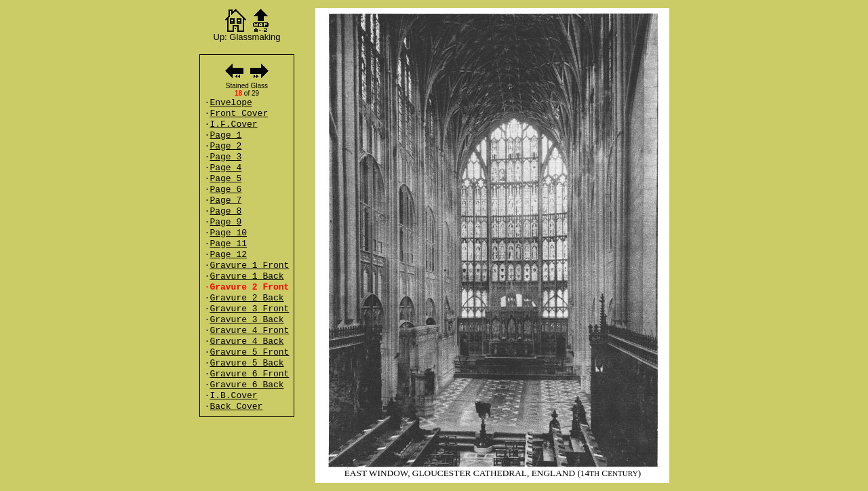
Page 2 (225, 146)
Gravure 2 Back (246, 298)
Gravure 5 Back (246, 363)
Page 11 (228, 244)
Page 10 (228, 233)
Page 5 (225, 179)
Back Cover (236, 407)
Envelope (231, 103)
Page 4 (225, 168)
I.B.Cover (233, 396)
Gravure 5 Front (249, 352)
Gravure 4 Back (246, 341)
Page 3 (225, 157)
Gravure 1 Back (246, 276)
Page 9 (225, 222)
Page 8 (225, 211)
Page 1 (225, 135)
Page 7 (225, 200)
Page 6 (225, 190)
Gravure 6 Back (246, 385)
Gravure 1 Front (249, 266)
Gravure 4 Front (249, 331)
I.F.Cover (233, 124)
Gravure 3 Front (249, 309)
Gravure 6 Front (249, 374)
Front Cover (239, 114)
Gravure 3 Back (246, 320)
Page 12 (228, 255)
